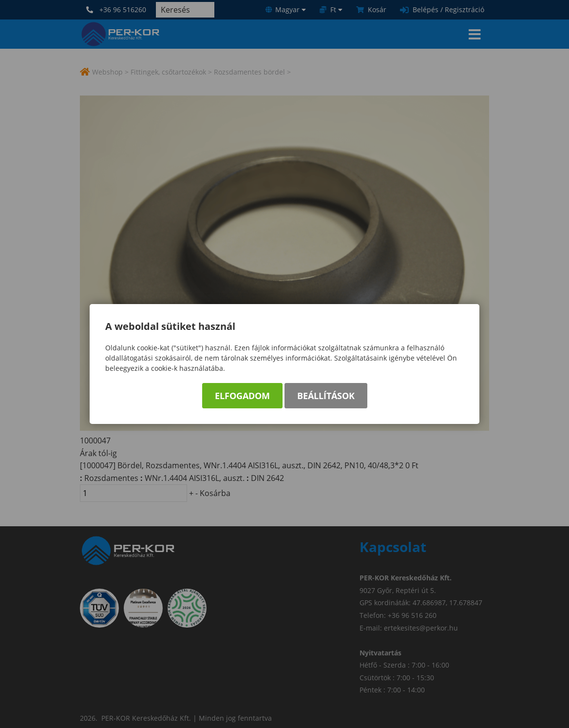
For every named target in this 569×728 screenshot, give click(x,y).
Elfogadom (242, 396)
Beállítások (326, 396)
